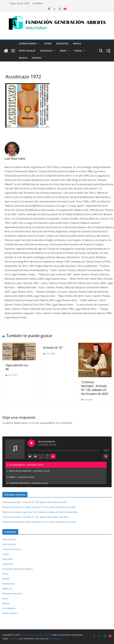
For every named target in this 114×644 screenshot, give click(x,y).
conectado (34, 423)
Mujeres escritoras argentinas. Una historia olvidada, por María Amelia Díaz (40, 512)
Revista (23, 58)
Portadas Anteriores (12, 593)
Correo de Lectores (12, 549)
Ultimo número (10, 613)
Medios (77, 43)
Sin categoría (9, 608)
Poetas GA (7, 589)
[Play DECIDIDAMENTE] (31, 443)
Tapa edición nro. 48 (17, 367)
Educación (62, 43)
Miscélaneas (9, 584)
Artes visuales (27, 51)
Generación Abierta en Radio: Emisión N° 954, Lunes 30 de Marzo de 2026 (39, 507)
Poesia (78, 51)
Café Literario (9, 544)
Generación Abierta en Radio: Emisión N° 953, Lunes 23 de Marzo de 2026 (39, 522)
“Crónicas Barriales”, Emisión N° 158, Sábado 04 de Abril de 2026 (35, 502)
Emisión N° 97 (53, 348)
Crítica (6, 554)
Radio (63, 51)
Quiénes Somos (28, 43)
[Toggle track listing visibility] (106, 456)
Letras (48, 43)
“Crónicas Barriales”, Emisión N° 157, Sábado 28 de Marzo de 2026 (35, 517)
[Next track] (35, 456)
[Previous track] (30, 456)
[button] (38, 44)
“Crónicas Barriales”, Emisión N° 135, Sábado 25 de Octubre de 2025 (95, 388)
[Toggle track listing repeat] (53, 456)
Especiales (46, 51)
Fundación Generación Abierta (18, 569)
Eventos (37, 58)
